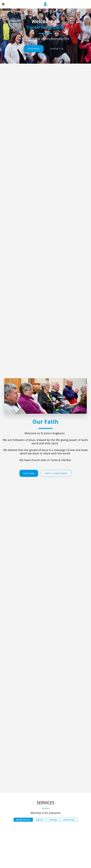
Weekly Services (23, 820)
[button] (3, 4)
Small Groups (69, 820)
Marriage (53, 820)
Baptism (40, 820)
